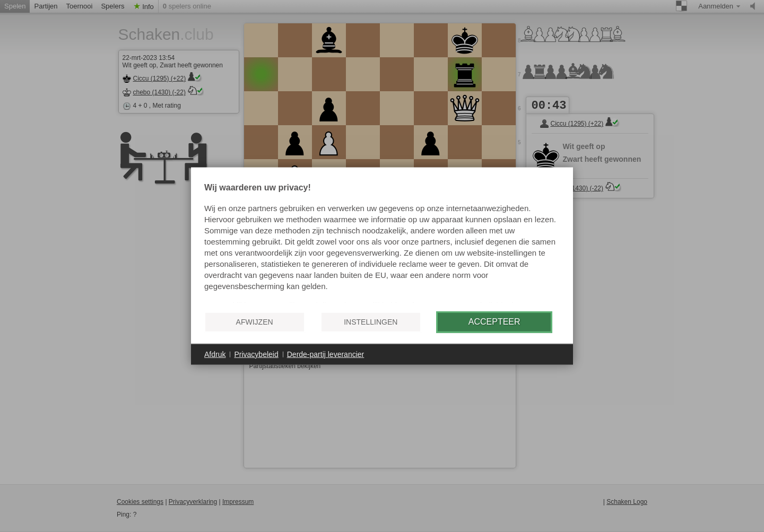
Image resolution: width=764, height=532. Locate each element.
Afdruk (215, 354)
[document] (382, 243)
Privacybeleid (256, 354)
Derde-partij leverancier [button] (326, 354)
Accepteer (494, 322)
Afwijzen (255, 322)
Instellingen (371, 322)
